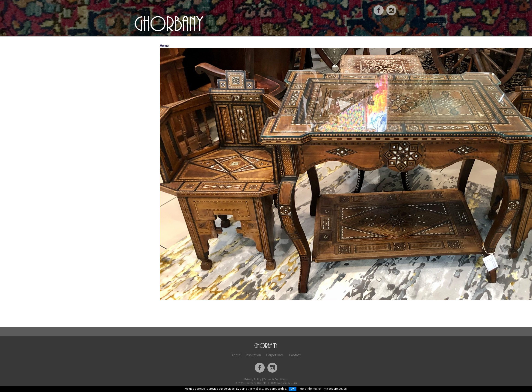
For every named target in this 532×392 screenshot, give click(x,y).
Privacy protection (335, 389)
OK (293, 389)
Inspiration (253, 355)
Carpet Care (275, 355)
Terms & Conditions (276, 379)
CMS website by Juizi (284, 383)
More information (311, 389)
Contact (295, 355)
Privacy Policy (253, 379)
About (236, 355)
